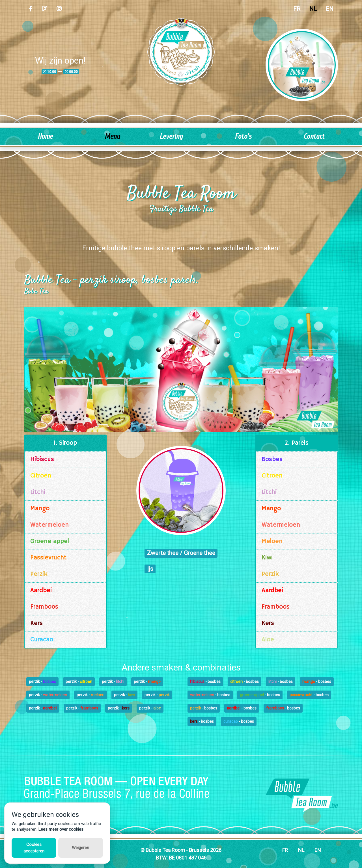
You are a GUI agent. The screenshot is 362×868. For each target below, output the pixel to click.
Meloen (272, 541)
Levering (171, 137)
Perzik (39, 574)
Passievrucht (49, 558)
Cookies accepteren (34, 848)
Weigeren (80, 848)
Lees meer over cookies (61, 829)
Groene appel (50, 541)
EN (330, 9)
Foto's (243, 137)
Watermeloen (49, 525)
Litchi (38, 492)
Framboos (44, 607)
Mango (40, 509)
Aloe (268, 640)
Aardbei (41, 591)
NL (313, 9)
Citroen (41, 476)
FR (297, 9)
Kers (36, 623)
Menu (112, 137)
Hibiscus (42, 459)
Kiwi (267, 558)
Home (45, 137)
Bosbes (272, 459)
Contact (314, 137)
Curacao (42, 640)
